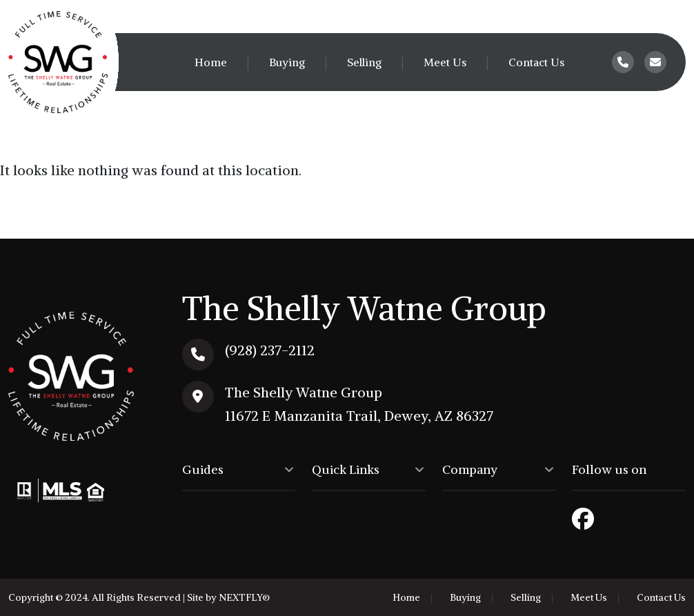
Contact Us (536, 62)
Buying (287, 62)
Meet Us (445, 62)
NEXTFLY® (244, 597)
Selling (364, 62)
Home (211, 62)
